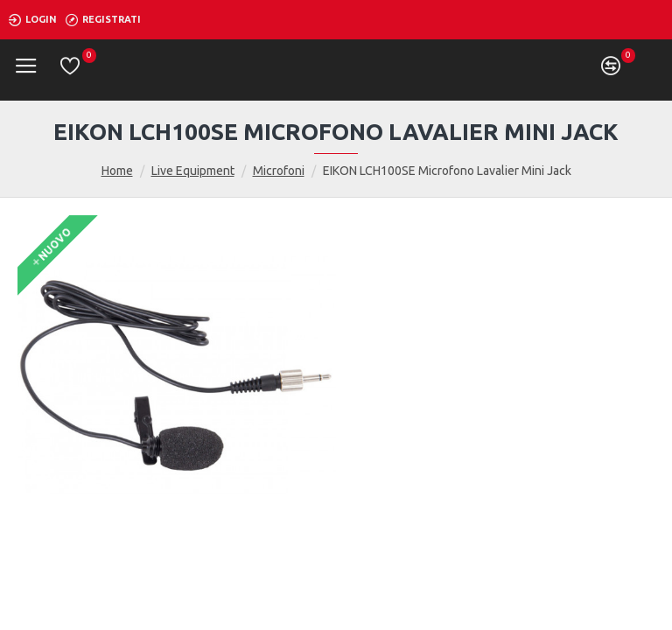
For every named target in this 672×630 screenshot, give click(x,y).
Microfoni (279, 171)
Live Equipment (193, 171)
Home (117, 171)
